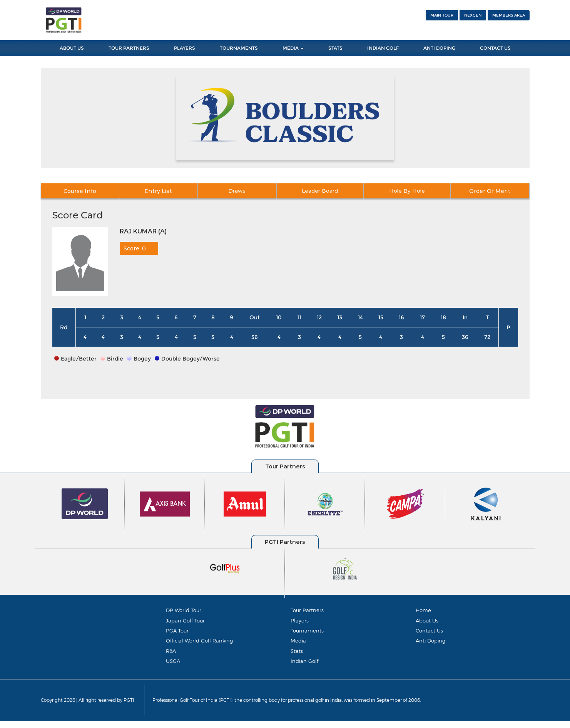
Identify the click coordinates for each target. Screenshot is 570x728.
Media (293, 48)
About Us (72, 48)
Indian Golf (383, 48)
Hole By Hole (407, 191)
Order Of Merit (489, 191)
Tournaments (239, 48)
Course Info (81, 191)
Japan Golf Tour (185, 622)
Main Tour (442, 15)
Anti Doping (439, 48)
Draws (244, 191)
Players (185, 48)
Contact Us (495, 48)
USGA (173, 667)
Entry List (163, 191)
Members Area (509, 15)
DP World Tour (184, 610)
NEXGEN (473, 15)
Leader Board (325, 191)
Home (423, 610)
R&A (171, 656)
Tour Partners (129, 48)
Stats (335, 48)
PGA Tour (177, 633)
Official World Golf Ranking (199, 644)
